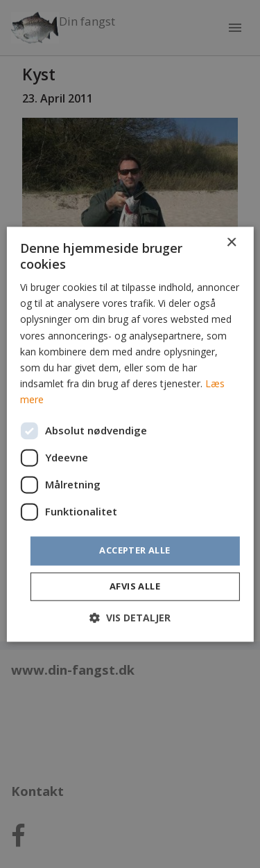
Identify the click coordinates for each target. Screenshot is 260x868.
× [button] (231, 243)
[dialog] (130, 434)
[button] (130, 618)
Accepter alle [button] (135, 550)
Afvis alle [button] (135, 586)
